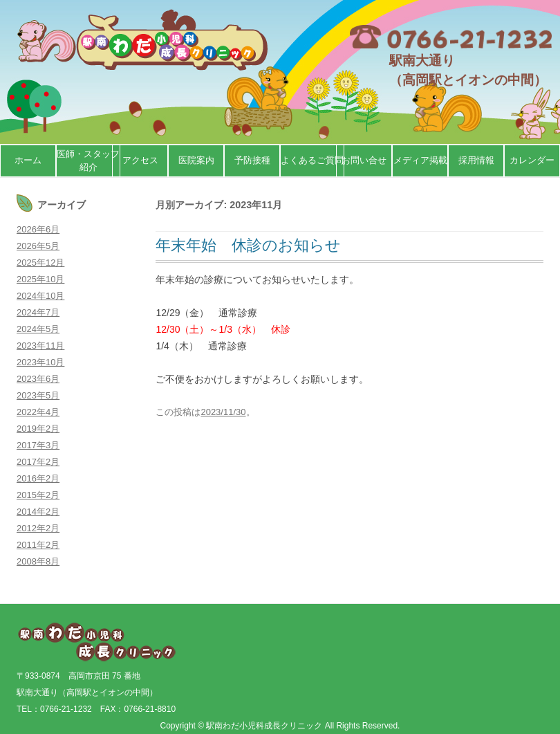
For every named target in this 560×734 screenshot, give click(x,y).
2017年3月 (38, 445)
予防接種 (252, 160)
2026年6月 (38, 229)
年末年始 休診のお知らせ (248, 245)
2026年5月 (38, 246)
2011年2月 (38, 545)
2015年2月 (38, 495)
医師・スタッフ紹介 (88, 160)
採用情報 (476, 160)
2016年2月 (38, 478)
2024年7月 (38, 312)
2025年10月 (40, 279)
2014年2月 (38, 512)
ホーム (28, 160)
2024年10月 (40, 296)
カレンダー (532, 160)
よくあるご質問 (312, 160)
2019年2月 (38, 429)
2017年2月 (38, 462)
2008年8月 (38, 561)
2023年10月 (40, 362)
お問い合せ (364, 160)
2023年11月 (40, 346)
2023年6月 (38, 379)
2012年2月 (38, 528)
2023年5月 (38, 395)
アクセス (140, 160)
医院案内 (196, 160)
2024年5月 (38, 329)
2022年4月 (38, 412)
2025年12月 (40, 263)
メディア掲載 (420, 160)
